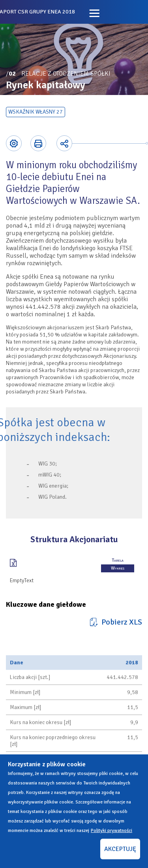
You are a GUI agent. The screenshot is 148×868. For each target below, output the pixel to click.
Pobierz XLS (122, 622)
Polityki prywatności (111, 831)
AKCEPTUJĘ (120, 849)
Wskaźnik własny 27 (36, 112)
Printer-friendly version (38, 143)
